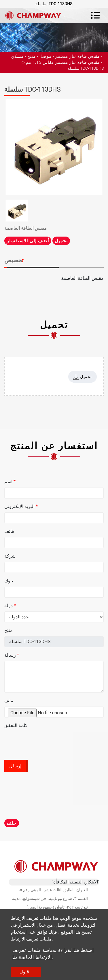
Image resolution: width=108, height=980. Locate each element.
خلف (12, 823)
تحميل (61, 241)
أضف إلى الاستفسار (28, 241)
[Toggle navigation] (95, 15)
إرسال (15, 766)
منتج (32, 56)
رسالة (12, 655)
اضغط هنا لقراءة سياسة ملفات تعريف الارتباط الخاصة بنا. (53, 954)
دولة (10, 606)
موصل (46, 56)
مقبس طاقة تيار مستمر (78, 56)
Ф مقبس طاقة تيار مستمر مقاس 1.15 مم (61, 62)
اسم (10, 482)
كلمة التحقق (16, 725)
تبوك (9, 581)
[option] (54, 147)
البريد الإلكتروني (21, 506)
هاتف (9, 531)
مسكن (17, 56)
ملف (9, 701)
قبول (24, 972)
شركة (10, 556)
